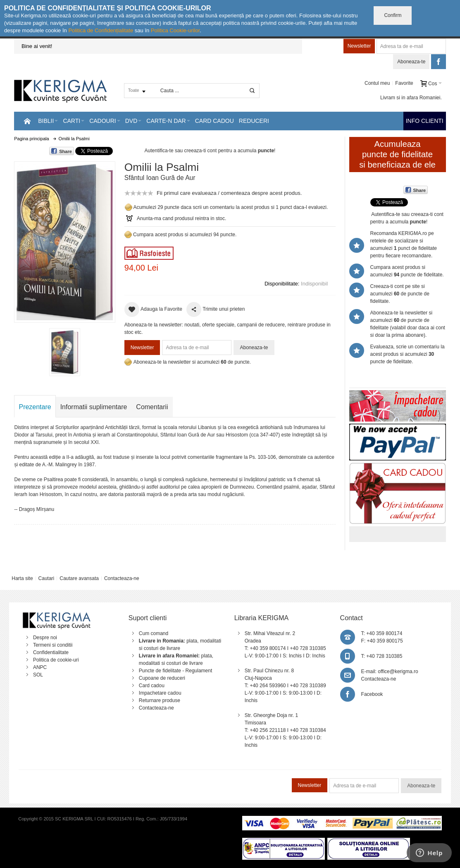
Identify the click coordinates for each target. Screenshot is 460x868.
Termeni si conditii (53, 645)
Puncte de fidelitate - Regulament (175, 671)
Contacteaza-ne (122, 578)
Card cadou (152, 686)
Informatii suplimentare (94, 407)
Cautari (46, 578)
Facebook (372, 694)
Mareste (63, 240)
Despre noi (45, 638)
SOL (38, 675)
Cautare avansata (79, 578)
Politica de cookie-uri (56, 660)
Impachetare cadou (160, 693)
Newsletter (359, 46)
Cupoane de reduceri (162, 678)
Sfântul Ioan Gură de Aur (160, 178)
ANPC (40, 667)
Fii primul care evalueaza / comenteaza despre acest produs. (229, 193)
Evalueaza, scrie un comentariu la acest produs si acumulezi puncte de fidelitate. (408, 354)
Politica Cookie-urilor (175, 30)
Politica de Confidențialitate (101, 30)
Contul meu (377, 83)
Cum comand (154, 633)
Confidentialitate (51, 652)
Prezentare (35, 407)
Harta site (22, 578)
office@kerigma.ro (398, 671)
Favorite (404, 83)
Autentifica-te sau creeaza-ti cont (181, 151)
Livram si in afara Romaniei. (411, 98)
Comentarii (152, 407)
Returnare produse (160, 700)
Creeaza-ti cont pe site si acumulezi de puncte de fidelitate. (400, 294)
